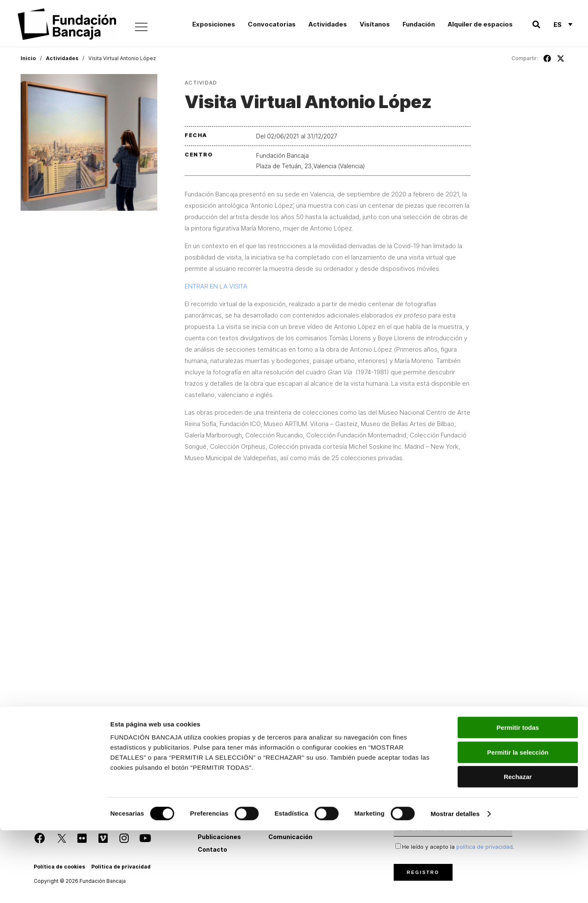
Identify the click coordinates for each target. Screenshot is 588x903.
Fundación (419, 24)
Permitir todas (518, 800)
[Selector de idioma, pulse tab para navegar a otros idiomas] (563, 24)
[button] (536, 25)
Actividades (328, 24)
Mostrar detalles (455, 886)
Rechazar (518, 849)
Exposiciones (214, 24)
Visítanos (375, 24)
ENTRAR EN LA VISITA (216, 286)
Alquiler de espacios (480, 24)
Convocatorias (272, 24)
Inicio (28, 58)
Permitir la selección (518, 825)
